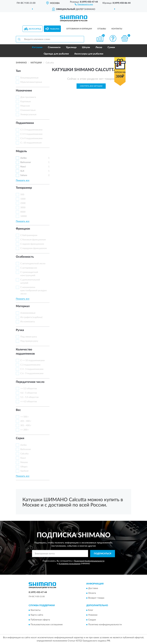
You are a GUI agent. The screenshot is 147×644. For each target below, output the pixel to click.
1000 (23, 199)
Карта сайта (37, 615)
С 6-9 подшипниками (31, 138)
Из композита (28, 322)
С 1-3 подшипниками (31, 130)
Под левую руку (29, 337)
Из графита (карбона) (31, 317)
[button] (84, 4)
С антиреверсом (29, 268)
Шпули (86, 47)
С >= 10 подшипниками (33, 361)
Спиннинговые (28, 110)
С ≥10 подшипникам (31, 143)
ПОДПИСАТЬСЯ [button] (103, 554)
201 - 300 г (26, 421)
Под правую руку (29, 341)
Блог (91, 610)
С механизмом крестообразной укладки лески (33, 291)
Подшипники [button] (25, 123)
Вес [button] (18, 410)
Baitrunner (26, 162)
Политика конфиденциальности (105, 625)
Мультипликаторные (31, 82)
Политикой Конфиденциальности (89, 561)
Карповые (26, 102)
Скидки (92, 620)
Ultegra (24, 467)
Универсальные (28, 115)
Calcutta (24, 454)
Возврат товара (96, 598)
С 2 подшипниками (30, 365)
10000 (24, 216)
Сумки (111, 47)
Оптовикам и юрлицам (79, 29)
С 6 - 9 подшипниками (32, 374)
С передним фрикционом (34, 248)
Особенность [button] (25, 257)
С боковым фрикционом (33, 240)
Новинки (93, 615)
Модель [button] (21, 151)
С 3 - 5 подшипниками (32, 369)
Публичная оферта (40, 620)
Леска (99, 47)
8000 (23, 212)
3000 (23, 208)
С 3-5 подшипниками (31, 134)
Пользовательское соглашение (47, 625)
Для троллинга (28, 97)
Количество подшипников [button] (25, 352)
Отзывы (102, 29)
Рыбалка (55, 29)
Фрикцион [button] (23, 229)
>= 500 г (24, 417)
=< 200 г (24, 430)
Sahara (24, 175)
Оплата (92, 593)
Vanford (24, 471)
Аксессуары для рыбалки (89, 54)
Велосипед (35, 29)
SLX (22, 171)
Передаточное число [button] (30, 382)
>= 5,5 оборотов (29, 389)
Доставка (93, 588)
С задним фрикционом (32, 244)
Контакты (117, 29)
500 (22, 195)
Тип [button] (18, 71)
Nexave (24, 462)
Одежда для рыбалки (56, 54)
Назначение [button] (24, 91)
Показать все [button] (23, 180)
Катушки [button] (37, 47)
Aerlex (23, 158)
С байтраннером (29, 235)
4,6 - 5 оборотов (29, 393)
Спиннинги (54, 47)
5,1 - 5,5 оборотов (29, 397)
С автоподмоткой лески (33, 264)
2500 (23, 203)
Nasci (23, 167)
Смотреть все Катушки (91, 86)
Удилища (71, 47)
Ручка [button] (20, 330)
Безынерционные (29, 78)
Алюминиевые (28, 313)
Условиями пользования (69, 564)
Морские (25, 106)
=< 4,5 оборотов (29, 402)
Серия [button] (20, 438)
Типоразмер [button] (24, 188)
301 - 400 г (26, 425)
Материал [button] (23, 306)
